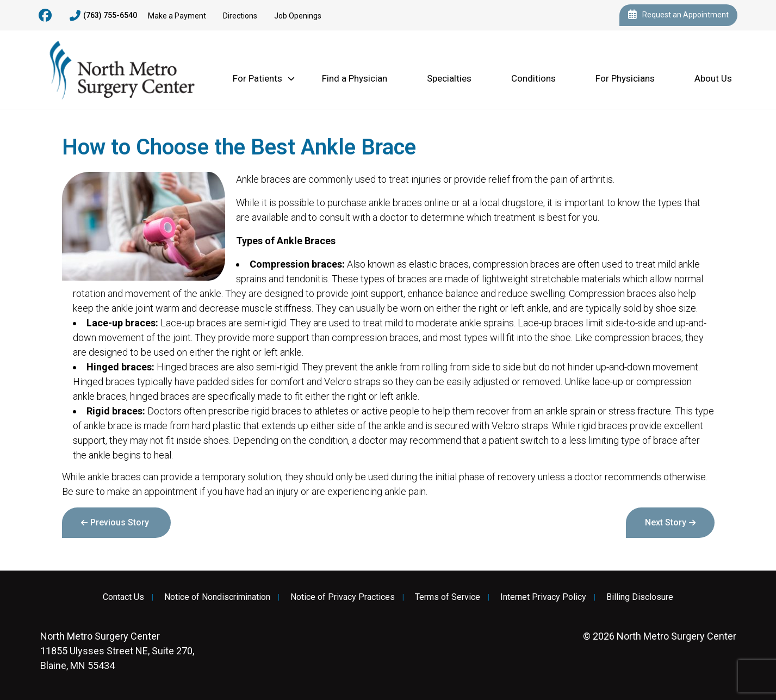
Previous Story (120, 522)
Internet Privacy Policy (543, 597)
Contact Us (123, 597)
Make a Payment (177, 16)
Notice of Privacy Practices (343, 597)
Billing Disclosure (640, 597)
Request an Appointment (678, 15)
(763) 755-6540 (103, 16)
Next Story (666, 522)
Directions (240, 16)
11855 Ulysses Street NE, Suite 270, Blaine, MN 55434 (117, 651)
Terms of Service (448, 597)
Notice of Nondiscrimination (217, 597)
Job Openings (298, 16)
